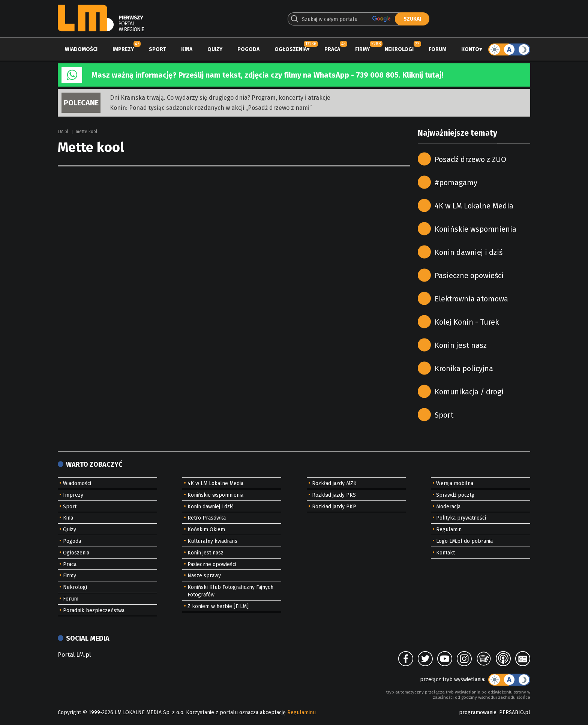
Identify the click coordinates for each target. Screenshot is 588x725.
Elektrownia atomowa (471, 299)
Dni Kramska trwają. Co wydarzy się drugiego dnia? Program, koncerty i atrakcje (220, 98)
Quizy (215, 49)
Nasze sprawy (204, 576)
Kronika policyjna (464, 368)
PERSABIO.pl (515, 712)
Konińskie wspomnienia (475, 229)
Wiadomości (81, 49)
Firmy (362, 49)
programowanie (478, 712)
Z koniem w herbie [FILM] (218, 606)
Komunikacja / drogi (469, 392)
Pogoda (248, 49)
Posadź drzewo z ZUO (470, 159)
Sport (157, 49)
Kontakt (445, 553)
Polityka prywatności (461, 518)
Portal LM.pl (74, 655)
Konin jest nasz (461, 345)
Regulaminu (301, 712)
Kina (187, 49)
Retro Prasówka (207, 518)
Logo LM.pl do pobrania (464, 541)
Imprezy (123, 49)
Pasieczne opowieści (469, 276)
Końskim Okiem (206, 530)
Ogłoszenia (291, 49)
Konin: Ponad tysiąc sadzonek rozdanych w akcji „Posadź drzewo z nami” (211, 108)
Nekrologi (399, 49)
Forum (437, 49)
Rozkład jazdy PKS (334, 495)
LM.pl (63, 132)
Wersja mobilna (455, 483)
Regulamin (449, 530)
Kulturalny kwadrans (212, 541)
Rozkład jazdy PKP (334, 507)
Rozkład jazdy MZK (334, 483)
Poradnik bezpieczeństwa (94, 610)
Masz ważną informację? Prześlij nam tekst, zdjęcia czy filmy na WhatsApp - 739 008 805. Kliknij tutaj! (267, 75)
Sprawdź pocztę (455, 495)
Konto (470, 49)
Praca (332, 49)
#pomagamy (456, 183)
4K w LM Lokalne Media (474, 206)
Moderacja (448, 507)
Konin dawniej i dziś (469, 252)
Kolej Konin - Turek (467, 322)
